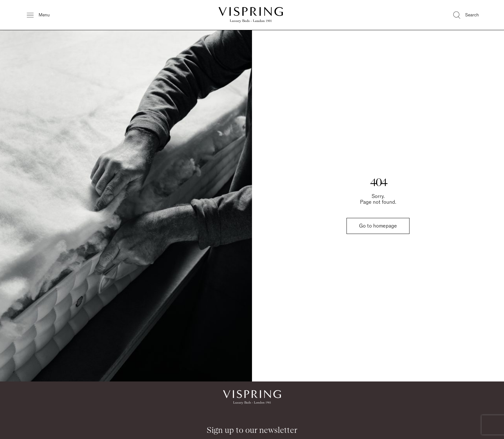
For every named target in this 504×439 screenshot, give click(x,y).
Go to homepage (378, 226)
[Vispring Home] (251, 15)
